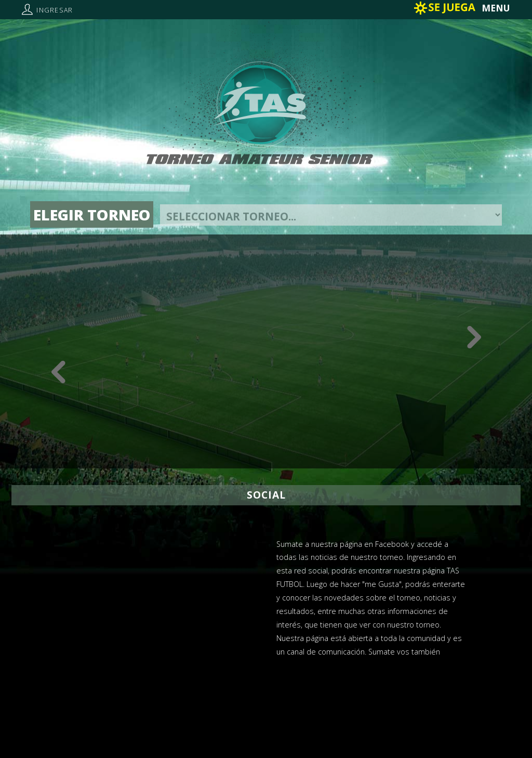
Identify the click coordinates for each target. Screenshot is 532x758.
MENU (496, 8)
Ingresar (55, 10)
